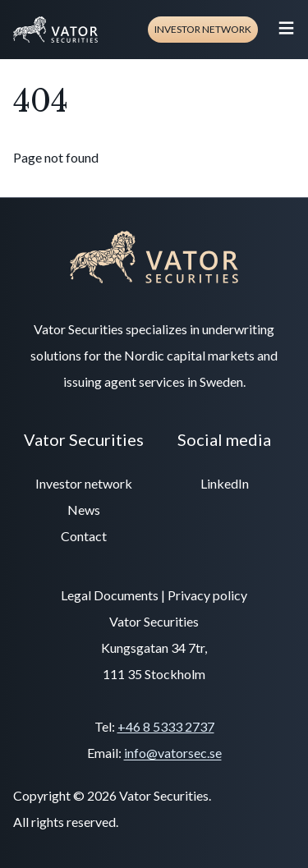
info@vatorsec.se (173, 753)
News (84, 510)
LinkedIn (225, 483)
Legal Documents (110, 595)
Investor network (203, 29)
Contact (84, 536)
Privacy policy (207, 595)
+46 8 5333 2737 (166, 726)
